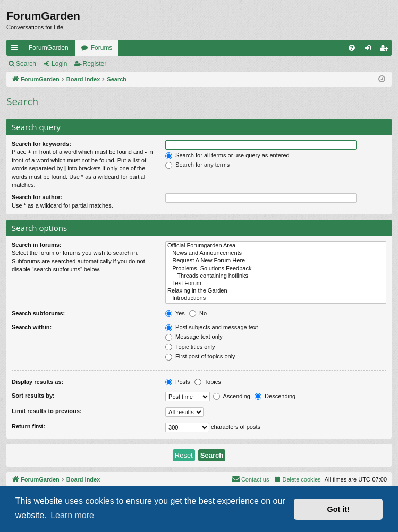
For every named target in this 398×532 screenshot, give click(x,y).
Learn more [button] (72, 515)
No (198, 313)
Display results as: (37, 382)
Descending (275, 396)
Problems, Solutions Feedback (276, 269)
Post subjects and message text (211, 327)
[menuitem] (352, 48)
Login (59, 64)
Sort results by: (33, 396)
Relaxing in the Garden (276, 291)
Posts (178, 382)
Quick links (16, 50)
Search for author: (37, 197)
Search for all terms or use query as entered (227, 155)
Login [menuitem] (370, 50)
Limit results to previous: (46, 411)
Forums (102, 48)
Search (26, 64)
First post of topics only (200, 356)
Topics (208, 382)
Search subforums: (38, 313)
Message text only (194, 337)
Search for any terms (197, 165)
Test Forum (276, 284)
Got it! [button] (338, 509)
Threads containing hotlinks (276, 276)
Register (95, 64)
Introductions (276, 298)
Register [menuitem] (386, 50)
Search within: (32, 327)
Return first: (28, 426)
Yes (175, 313)
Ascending (232, 396)
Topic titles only (190, 347)
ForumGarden (49, 48)
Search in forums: (37, 245)
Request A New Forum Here (276, 261)
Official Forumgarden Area (276, 246)
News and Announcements (276, 253)
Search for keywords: (41, 144)
